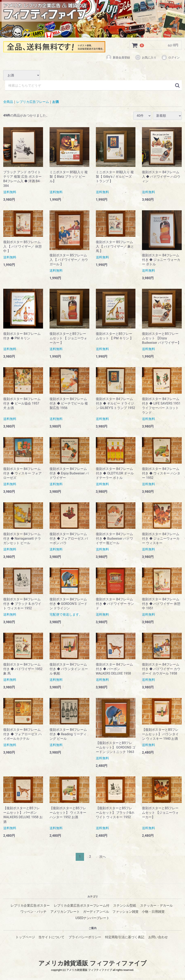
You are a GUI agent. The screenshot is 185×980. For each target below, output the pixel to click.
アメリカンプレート (65, 912)
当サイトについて (51, 937)
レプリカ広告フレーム (33, 102)
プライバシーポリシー (85, 937)
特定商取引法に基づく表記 (125, 937)
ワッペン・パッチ (33, 912)
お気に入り (146, 58)
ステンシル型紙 (125, 905)
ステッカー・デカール (156, 905)
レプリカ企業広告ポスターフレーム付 (82, 905)
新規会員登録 (118, 58)
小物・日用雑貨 (153, 912)
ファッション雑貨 (125, 912)
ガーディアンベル (96, 912)
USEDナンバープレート (92, 918)
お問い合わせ (158, 937)
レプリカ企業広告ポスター (30, 905)
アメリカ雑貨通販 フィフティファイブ (92, 963)
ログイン (170, 58)
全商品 (8, 102)
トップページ (25, 937)
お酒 (55, 102)
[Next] (103, 857)
